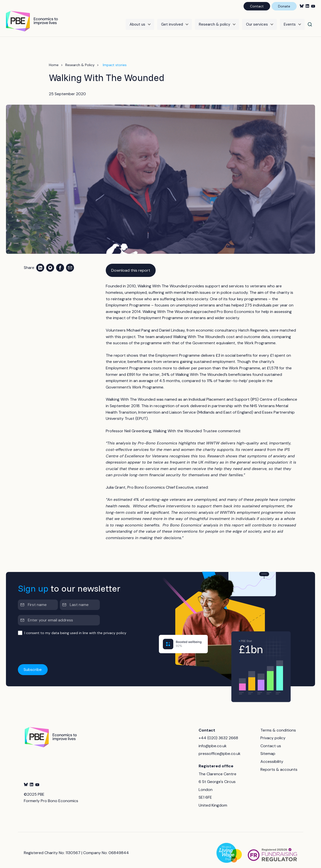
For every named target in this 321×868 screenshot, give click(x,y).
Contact (257, 6)
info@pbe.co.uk (213, 740)
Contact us (271, 740)
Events (290, 22)
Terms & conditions (278, 724)
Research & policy (214, 22)
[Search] (310, 22)
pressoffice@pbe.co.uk (220, 748)
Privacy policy (273, 732)
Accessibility (272, 756)
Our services (257, 22)
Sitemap (268, 748)
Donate (284, 6)
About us (137, 22)
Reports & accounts (279, 764)
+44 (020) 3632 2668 (218, 732)
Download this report (131, 265)
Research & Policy (80, 59)
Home (54, 59)
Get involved (172, 22)
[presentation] (56, 645)
